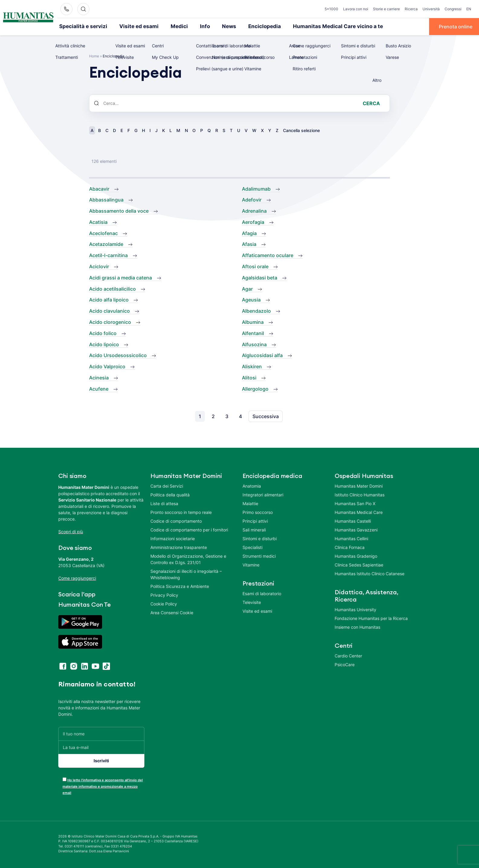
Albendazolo (256, 311)
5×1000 (331, 9)
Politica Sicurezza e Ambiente (180, 586)
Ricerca (411, 9)
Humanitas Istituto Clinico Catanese (370, 573)
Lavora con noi (356, 9)
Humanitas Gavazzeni (356, 529)
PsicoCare (345, 664)
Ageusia (251, 299)
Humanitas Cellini (351, 538)
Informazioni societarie (173, 538)
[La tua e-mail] (101, 747)
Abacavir (99, 188)
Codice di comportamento (176, 520)
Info (192, 26)
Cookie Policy (164, 603)
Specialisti (252, 547)
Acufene (99, 388)
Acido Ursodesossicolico (118, 355)
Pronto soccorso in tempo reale (181, 512)
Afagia (249, 233)
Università (431, 9)
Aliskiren (252, 366)
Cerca (371, 103)
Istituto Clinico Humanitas (360, 494)
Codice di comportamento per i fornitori (189, 529)
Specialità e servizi (80, 26)
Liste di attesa (164, 503)
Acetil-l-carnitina (108, 255)
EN (469, 9)
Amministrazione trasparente (179, 547)
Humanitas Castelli (353, 520)
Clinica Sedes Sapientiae (359, 564)
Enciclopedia (249, 26)
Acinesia (99, 377)
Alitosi (249, 377)
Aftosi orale (255, 266)
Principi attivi (255, 520)
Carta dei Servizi (167, 485)
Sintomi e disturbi (260, 538)
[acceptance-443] (64, 779)
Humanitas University (355, 609)
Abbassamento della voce (119, 211)
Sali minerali (254, 529)
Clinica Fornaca (350, 547)
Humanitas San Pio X (355, 503)
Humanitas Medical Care (359, 512)
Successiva (266, 416)
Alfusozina (254, 344)
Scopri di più (71, 531)
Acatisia (98, 221)
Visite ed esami (131, 26)
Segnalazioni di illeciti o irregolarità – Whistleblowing (186, 574)
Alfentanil (253, 333)
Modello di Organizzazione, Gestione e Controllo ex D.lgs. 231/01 (188, 559)
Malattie (250, 503)
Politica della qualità (170, 494)
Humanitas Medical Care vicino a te (316, 26)
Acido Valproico (107, 366)
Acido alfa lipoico (109, 299)
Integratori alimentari (263, 494)
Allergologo (255, 388)
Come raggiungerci (77, 578)
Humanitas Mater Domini (359, 485)
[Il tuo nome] (101, 733)
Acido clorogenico (110, 322)
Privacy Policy (164, 594)
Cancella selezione (301, 130)
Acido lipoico (104, 344)
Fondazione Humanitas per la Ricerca (371, 618)
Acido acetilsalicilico (113, 288)
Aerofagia (253, 221)
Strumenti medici (259, 555)
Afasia (249, 244)
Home (94, 55)
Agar (247, 288)
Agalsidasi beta (260, 277)
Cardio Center (348, 655)
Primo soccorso (258, 512)
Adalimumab (256, 188)
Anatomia (252, 485)
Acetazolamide (106, 244)
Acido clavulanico (109, 311)
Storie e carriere (386, 9)
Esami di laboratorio (262, 593)
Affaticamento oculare (268, 255)
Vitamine (251, 564)
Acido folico (103, 333)
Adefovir (252, 199)
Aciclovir (99, 266)
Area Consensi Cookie (172, 612)
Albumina (253, 322)
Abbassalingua (106, 199)
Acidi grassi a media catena (121, 277)
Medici (168, 26)
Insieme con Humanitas (357, 626)
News (215, 26)
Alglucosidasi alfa (262, 355)
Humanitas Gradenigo (356, 555)
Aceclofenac (103, 233)
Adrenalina (254, 211)
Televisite (252, 602)
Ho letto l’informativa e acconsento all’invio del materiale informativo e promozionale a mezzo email (103, 786)
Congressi (453, 9)
